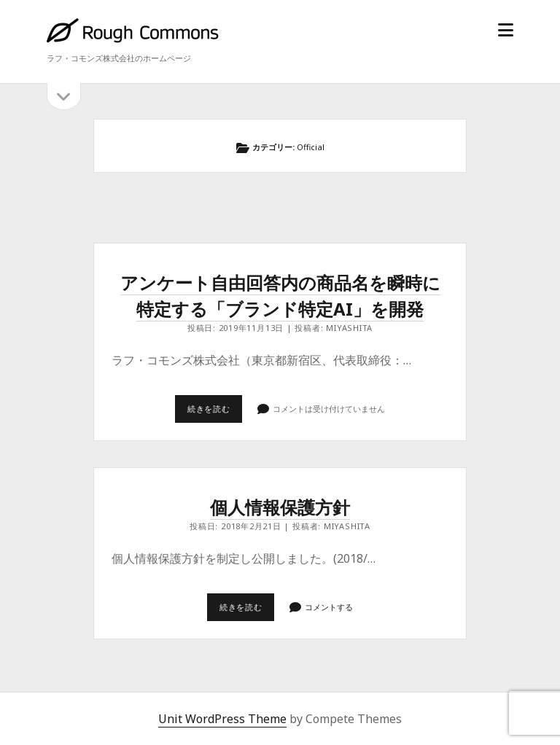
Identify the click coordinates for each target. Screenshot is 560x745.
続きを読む (215, 413)
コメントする (329, 607)
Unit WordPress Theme (222, 719)
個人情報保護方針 (280, 507)
